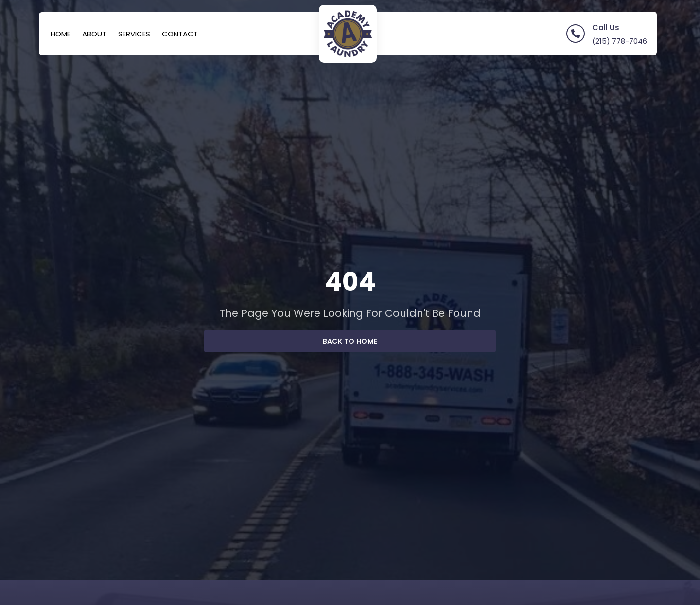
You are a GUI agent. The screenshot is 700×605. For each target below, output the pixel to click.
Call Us (606, 27)
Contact (180, 34)
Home (61, 34)
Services (134, 34)
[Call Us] (576, 34)
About (94, 34)
